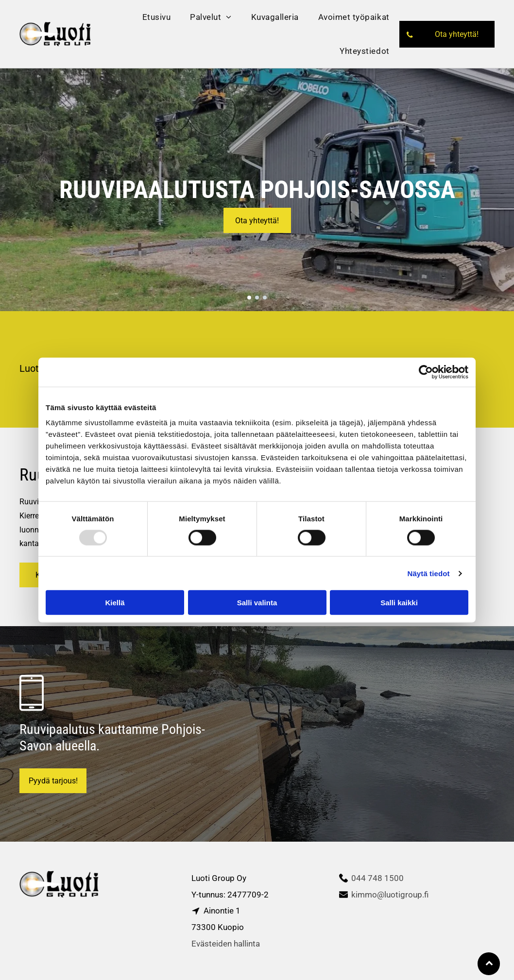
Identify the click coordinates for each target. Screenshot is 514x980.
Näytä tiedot (429, 573)
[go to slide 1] (249, 298)
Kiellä (115, 603)
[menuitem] (157, 17)
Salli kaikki (399, 603)
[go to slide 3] (265, 298)
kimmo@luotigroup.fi (390, 895)
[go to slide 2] (257, 298)
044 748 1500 (377, 878)
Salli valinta (257, 603)
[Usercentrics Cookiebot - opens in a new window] (426, 372)
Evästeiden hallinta (226, 944)
